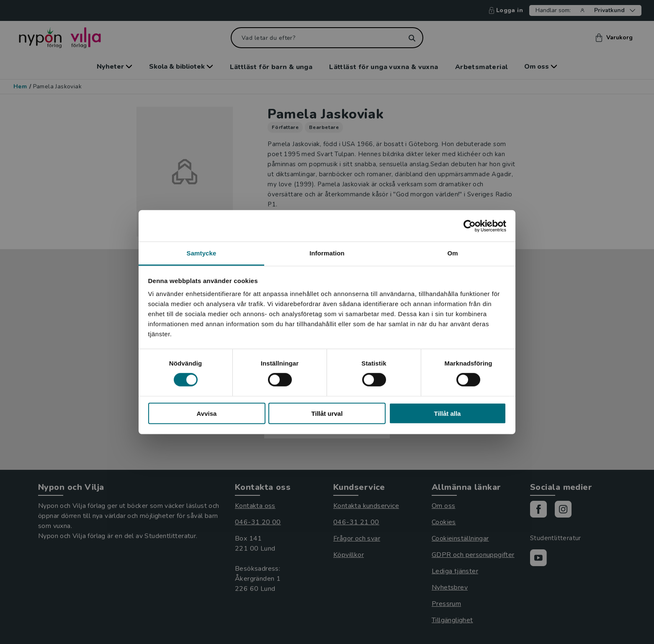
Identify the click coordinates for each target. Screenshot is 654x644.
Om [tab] (452, 253)
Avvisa (207, 413)
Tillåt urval (327, 413)
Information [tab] (327, 253)
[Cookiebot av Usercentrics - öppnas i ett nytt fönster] (470, 226)
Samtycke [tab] (202, 253)
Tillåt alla (448, 413)
